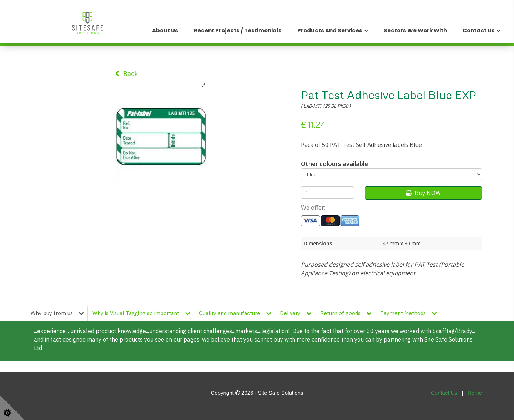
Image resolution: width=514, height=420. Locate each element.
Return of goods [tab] (346, 313)
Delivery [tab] (296, 313)
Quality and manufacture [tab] (235, 313)
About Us (165, 30)
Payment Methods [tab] (409, 313)
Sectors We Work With (415, 30)
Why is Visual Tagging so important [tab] (141, 313)
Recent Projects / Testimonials (238, 30)
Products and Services (330, 30)
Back (126, 73)
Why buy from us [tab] (57, 313)
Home (475, 393)
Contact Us (479, 30)
